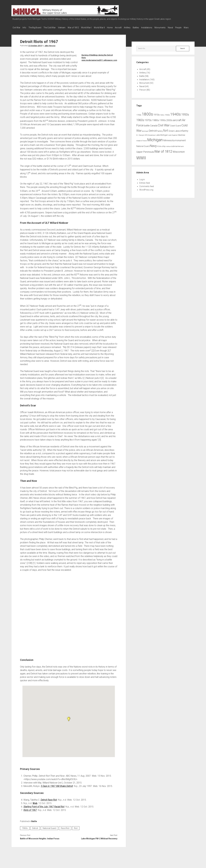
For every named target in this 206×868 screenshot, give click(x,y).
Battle (34, 824)
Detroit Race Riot (49, 803)
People (25, 31)
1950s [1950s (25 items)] (185, 117)
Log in (142, 182)
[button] (69, 722)
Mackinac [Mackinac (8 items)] (182, 138)
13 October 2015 (35, 49)
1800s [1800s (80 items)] (147, 117)
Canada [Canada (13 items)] (154, 129)
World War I (95, 28)
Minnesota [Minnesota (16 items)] (169, 143)
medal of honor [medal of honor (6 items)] (142, 144)
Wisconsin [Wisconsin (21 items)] (179, 155)
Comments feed (147, 189)
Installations (164, 28)
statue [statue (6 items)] (168, 149)
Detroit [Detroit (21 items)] (153, 134)
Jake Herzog (50, 49)
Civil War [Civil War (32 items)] (164, 128)
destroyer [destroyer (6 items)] (145, 134)
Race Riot (65, 831)
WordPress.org (146, 193)
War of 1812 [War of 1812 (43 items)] (163, 154)
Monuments (179, 28)
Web (35, 806)
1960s (25, 831)
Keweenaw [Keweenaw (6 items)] (152, 138)
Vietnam (67, 28)
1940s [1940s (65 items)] (176, 117)
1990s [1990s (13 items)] (163, 123)
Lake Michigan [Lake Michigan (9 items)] (162, 138)
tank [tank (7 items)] (182, 149)
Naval (15, 31)
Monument (144, 86)
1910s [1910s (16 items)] (157, 118)
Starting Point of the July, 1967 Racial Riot (44, 810)
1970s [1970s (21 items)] (148, 123)
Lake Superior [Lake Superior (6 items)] (173, 138)
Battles (152, 28)
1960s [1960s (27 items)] (140, 123)
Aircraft (131, 28)
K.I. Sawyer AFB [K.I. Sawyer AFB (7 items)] (142, 138)
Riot (76, 831)
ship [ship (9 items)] (164, 149)
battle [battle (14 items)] (147, 128)
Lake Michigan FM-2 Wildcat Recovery (99, 841)
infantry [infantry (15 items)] (184, 134)
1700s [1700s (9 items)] (139, 118)
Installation (144, 82)
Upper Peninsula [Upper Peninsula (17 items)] (145, 155)
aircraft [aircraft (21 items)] (177, 123)
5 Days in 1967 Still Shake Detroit (57, 789)
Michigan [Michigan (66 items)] (155, 143)
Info (26, 28)
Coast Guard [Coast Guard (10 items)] (175, 129)
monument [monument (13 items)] (180, 143)
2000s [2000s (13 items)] (169, 123)
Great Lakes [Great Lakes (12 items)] (174, 134)
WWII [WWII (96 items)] (141, 161)
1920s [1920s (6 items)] (162, 118)
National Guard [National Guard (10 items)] (143, 149)
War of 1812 (80, 28)
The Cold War (54, 28)
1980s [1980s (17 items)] (156, 123)
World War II (109, 28)
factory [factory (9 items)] (160, 134)
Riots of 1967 (30, 813)
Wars (34, 31)
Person (143, 93)
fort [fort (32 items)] (166, 133)
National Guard (49, 831)
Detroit (35, 831)
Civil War (16, 28)
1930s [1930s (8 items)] (167, 118)
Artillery (141, 28)
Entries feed (145, 186)
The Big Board (38, 28)
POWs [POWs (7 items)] (159, 149)
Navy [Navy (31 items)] (153, 149)
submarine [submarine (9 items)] (176, 149)
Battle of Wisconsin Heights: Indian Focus (40, 841)
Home (121, 28)
